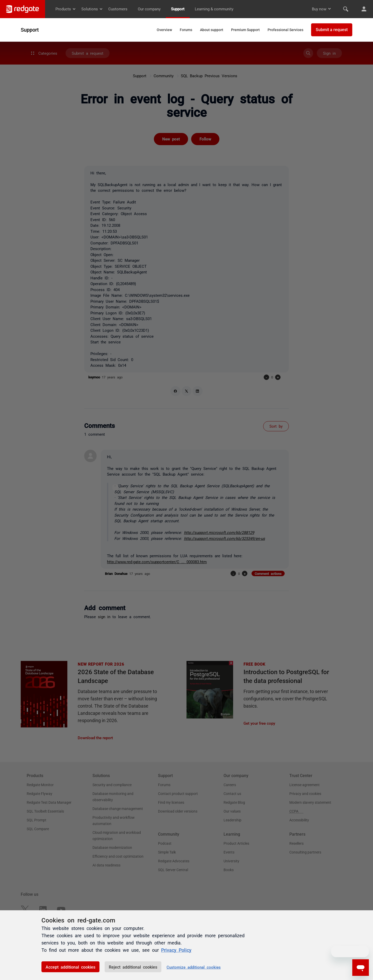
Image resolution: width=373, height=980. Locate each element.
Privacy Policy (176, 950)
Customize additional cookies (194, 967)
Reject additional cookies (133, 967)
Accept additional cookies (70, 967)
